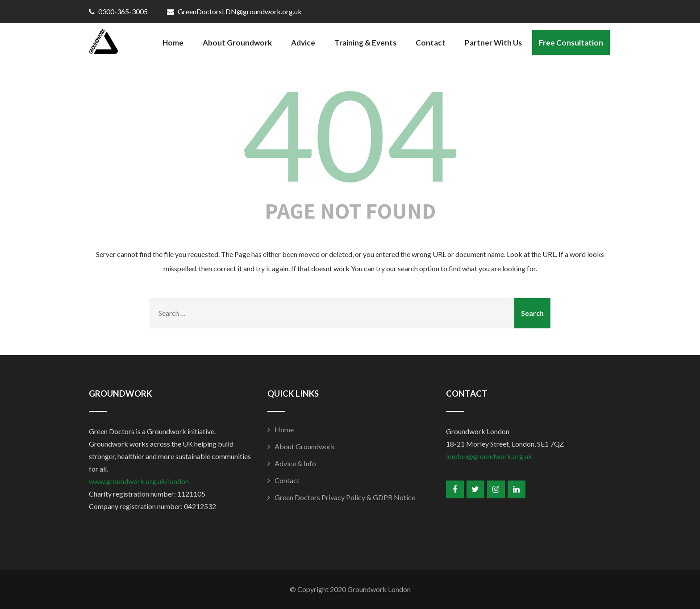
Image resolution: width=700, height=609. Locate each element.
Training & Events (365, 43)
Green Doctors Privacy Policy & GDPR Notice (345, 497)
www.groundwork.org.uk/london (139, 481)
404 (350, 133)
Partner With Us (493, 43)
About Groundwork (237, 43)
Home (173, 43)
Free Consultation (571, 43)
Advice (303, 43)
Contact (431, 43)
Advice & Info (295, 463)
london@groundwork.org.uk (489, 456)
